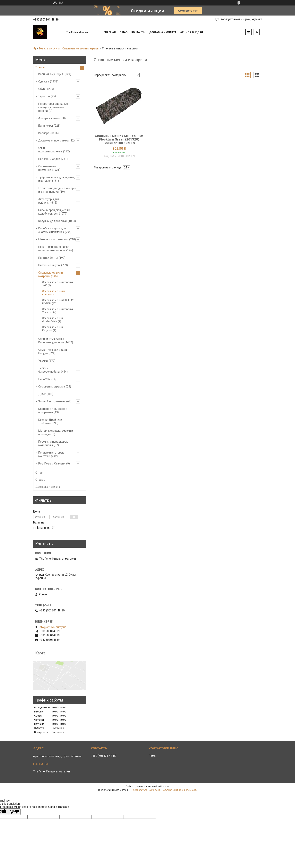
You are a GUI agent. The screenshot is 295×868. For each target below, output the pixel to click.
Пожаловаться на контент (145, 790)
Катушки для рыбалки (52, 221)
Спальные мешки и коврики (53, 293)
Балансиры (46, 126)
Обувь (42, 89)
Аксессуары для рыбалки (49, 201)
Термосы (44, 96)
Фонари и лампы (49, 118)
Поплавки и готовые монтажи (51, 454)
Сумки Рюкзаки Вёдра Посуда (53, 352)
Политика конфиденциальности (179, 790)
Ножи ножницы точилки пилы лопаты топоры (54, 249)
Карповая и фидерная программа (53, 411)
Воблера (44, 133)
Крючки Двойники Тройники (50, 421)
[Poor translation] (14, 812)
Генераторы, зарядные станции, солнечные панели (53, 107)
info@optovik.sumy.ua (53, 627)
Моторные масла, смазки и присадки (56, 432)
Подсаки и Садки (49, 159)
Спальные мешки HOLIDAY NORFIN (58, 302)
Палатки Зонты (48, 258)
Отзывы (40, 480)
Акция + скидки (192, 32)
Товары (40, 67)
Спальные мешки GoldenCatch (52, 320)
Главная (110, 32)
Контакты (138, 32)
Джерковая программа (53, 140)
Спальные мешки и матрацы (81, 48)
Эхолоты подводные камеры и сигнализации (57, 190)
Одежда (44, 81)
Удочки (43, 361)
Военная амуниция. (51, 74)
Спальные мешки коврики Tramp (58, 311)
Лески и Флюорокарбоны (49, 370)
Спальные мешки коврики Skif (58, 284)
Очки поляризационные (50, 150)
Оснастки (44, 379)
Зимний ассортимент (52, 401)
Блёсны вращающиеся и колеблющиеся (54, 212)
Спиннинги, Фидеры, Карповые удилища (51, 341)
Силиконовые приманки (47, 168)
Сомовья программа (52, 387)
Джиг (42, 394)
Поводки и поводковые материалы (53, 443)
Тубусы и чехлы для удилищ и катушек (56, 179)
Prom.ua (165, 787)
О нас (124, 32)
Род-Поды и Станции (52, 464)
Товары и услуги (49, 48)
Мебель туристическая (53, 239)
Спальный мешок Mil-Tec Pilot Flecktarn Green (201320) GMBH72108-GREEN (119, 139)
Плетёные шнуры (49, 265)
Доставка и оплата (163, 32)
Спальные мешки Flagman (52, 329)
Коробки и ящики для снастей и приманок (52, 230)
